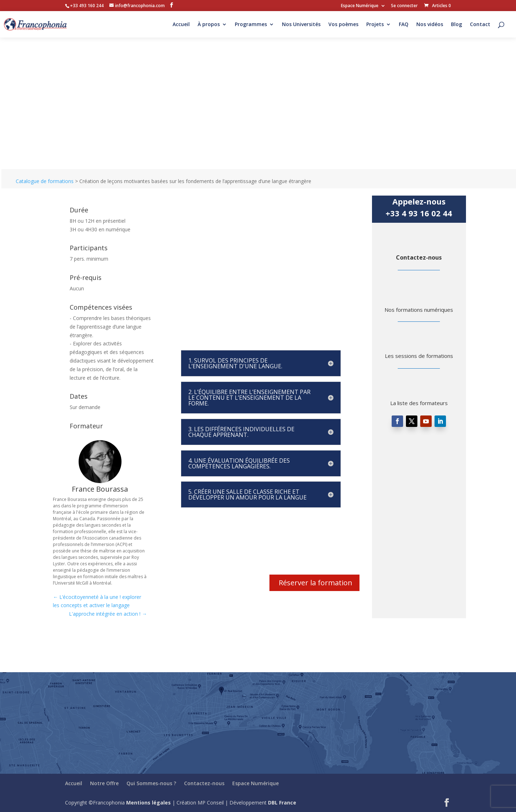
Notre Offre (104, 783)
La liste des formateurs (419, 403)
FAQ (404, 25)
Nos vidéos (430, 25)
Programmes (251, 25)
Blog (457, 25)
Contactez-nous (419, 257)
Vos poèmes (343, 25)
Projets (375, 25)
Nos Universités (301, 25)
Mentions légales (148, 803)
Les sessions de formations (419, 356)
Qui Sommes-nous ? (151, 783)
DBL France (282, 803)
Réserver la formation (316, 583)
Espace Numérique (360, 6)
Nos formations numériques (419, 310)
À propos (209, 25)
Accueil (181, 25)
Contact (480, 25)
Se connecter (404, 6)
